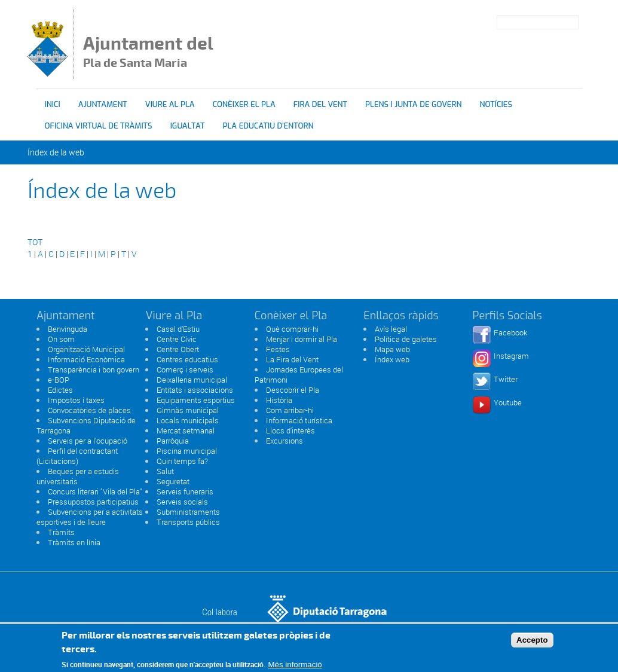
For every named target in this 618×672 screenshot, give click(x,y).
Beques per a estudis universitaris (78, 476)
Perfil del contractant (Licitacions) (77, 456)
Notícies (496, 104)
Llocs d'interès (290, 430)
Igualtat (188, 126)
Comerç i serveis (185, 369)
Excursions (284, 441)
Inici (53, 104)
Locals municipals (188, 420)
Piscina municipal (187, 451)
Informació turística (299, 420)
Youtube (508, 402)
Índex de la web (56, 152)
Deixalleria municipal (192, 380)
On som (61, 339)
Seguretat (173, 481)
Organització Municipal (86, 349)
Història (279, 400)
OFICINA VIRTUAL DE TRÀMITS (99, 126)
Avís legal (391, 329)
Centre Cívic (177, 339)
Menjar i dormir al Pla (302, 339)
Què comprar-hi (292, 329)
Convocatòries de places (89, 410)
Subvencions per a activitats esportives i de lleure (90, 517)
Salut (165, 471)
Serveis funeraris (185, 491)
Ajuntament (103, 104)
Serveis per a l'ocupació (88, 441)
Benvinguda (68, 329)
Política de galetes (406, 339)
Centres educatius (187, 359)
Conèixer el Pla (244, 104)
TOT (35, 242)
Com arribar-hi (290, 410)
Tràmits (61, 532)
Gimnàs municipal (188, 410)
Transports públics (188, 522)
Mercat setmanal (186, 430)
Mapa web (392, 349)
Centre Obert (178, 349)
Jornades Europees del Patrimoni (299, 375)
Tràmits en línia (74, 542)
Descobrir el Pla (293, 390)
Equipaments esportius (196, 400)
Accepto (532, 642)
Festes (278, 349)
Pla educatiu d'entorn (268, 126)
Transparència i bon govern (94, 369)
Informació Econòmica (86, 359)
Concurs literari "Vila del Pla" (95, 491)
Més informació (295, 667)
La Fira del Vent (292, 359)
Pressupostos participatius (93, 502)
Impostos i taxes (76, 400)
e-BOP (59, 380)
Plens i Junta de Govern (413, 104)
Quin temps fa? (182, 461)
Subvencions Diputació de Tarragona (86, 425)
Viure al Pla (170, 104)
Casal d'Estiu (178, 329)
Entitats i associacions (195, 390)
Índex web (392, 359)
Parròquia (173, 441)
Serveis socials (182, 502)
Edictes (60, 390)
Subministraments (188, 512)
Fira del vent (320, 104)
